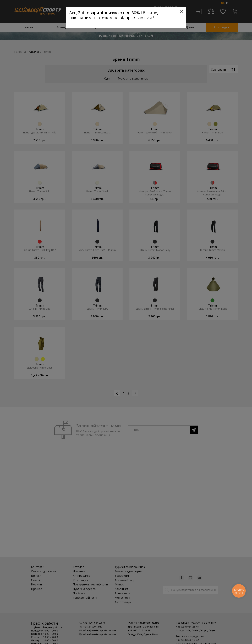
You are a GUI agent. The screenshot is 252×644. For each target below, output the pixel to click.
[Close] (181, 12)
